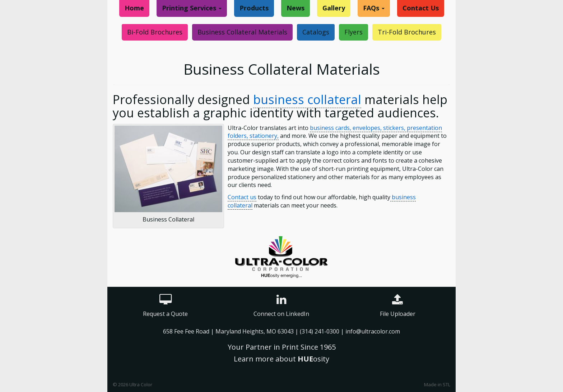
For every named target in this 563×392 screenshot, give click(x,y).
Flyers (353, 32)
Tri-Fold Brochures (407, 32)
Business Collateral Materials (242, 32)
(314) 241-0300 (320, 331)
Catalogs (316, 32)
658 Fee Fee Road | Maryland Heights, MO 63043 (229, 331)
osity (313, 359)
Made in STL (437, 384)
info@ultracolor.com (373, 331)
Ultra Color (141, 384)
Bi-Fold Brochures (155, 32)
